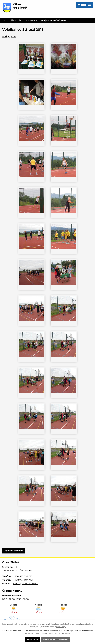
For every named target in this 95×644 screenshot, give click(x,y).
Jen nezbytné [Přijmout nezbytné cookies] (49, 639)
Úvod (5, 20)
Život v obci (17, 20)
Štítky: (6, 37)
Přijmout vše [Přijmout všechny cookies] (33, 639)
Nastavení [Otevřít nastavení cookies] (63, 639)
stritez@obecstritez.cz (25, 584)
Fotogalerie (32, 20)
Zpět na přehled (14, 551)
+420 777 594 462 (23, 580)
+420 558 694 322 (23, 576)
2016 (13, 37)
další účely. (61, 627)
